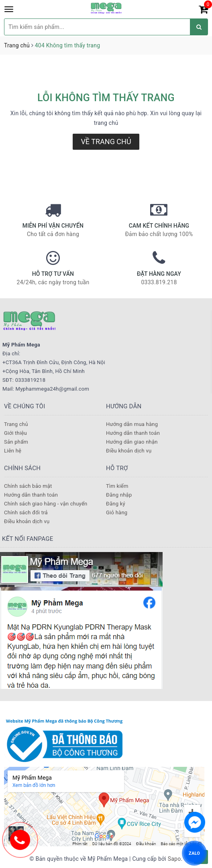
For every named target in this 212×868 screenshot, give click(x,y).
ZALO (194, 853)
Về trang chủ (106, 142)
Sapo (174, 859)
